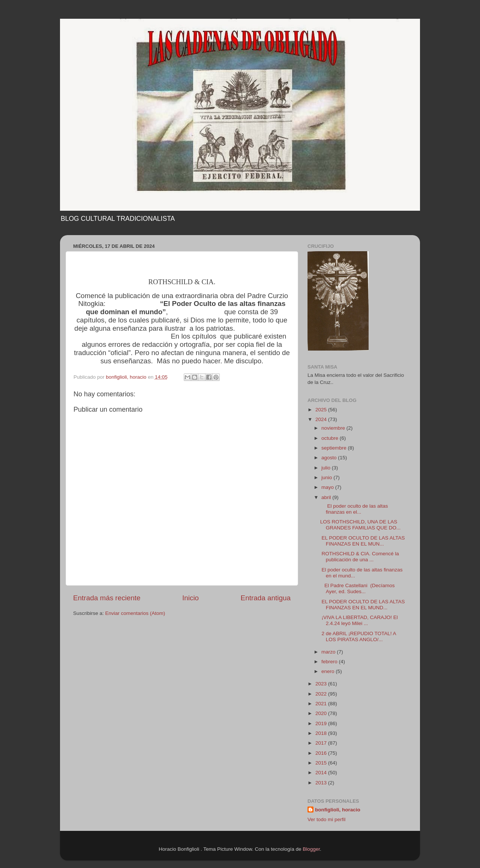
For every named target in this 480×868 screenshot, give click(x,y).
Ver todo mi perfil (326, 819)
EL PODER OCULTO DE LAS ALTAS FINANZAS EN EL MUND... (363, 605)
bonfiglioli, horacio (338, 810)
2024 (322, 419)
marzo (329, 652)
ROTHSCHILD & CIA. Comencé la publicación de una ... (360, 557)
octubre (331, 438)
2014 (322, 773)
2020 (322, 713)
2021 (322, 704)
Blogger (311, 849)
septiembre (335, 448)
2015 (322, 763)
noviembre (334, 428)
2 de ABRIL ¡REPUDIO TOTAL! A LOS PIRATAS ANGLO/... (358, 636)
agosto (330, 458)
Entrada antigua (266, 598)
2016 (322, 753)
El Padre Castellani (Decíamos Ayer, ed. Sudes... (358, 588)
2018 (322, 733)
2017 (322, 743)
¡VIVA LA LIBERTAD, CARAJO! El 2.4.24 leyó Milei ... (359, 620)
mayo (328, 487)
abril (327, 497)
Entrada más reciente (107, 598)
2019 (322, 723)
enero (328, 671)
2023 (322, 684)
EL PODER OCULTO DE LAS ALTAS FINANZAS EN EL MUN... (363, 541)
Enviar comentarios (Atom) (135, 613)
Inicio (190, 598)
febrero (330, 662)
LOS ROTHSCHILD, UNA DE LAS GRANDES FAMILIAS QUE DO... (361, 525)
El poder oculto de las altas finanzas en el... (354, 509)
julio (327, 468)
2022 (322, 694)
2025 (322, 410)
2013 (322, 783)
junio (327, 477)
